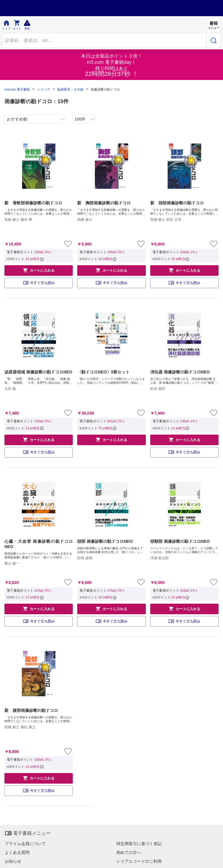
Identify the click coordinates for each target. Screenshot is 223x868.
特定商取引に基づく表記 (139, 844)
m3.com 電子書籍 (17, 90)
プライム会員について (25, 844)
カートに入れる (39, 270)
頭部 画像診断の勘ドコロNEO (105, 541)
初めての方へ (129, 852)
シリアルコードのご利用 (139, 861)
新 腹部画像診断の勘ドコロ (31, 710)
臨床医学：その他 (70, 90)
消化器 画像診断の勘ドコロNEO (180, 372)
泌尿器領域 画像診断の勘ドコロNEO (38, 372)
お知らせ (13, 861)
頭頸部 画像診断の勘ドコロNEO (180, 541)
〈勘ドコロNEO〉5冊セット (103, 372)
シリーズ (44, 90)
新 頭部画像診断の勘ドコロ (177, 203)
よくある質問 (17, 852)
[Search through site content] (104, 40)
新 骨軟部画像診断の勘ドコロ (33, 203)
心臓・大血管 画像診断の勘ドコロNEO (39, 544)
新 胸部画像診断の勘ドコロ (104, 203)
